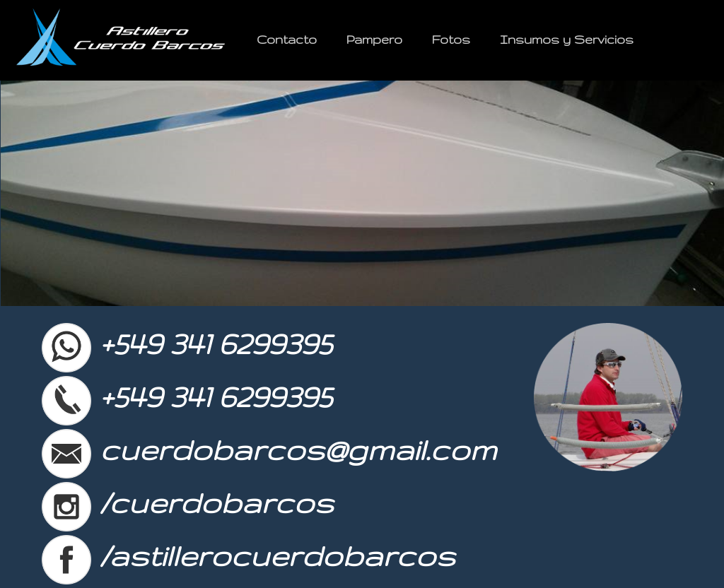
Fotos (451, 39)
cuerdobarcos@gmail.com (269, 449)
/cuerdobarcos (187, 502)
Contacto (287, 39)
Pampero (374, 39)
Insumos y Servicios (567, 39)
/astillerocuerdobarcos (248, 555)
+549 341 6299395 (186, 343)
